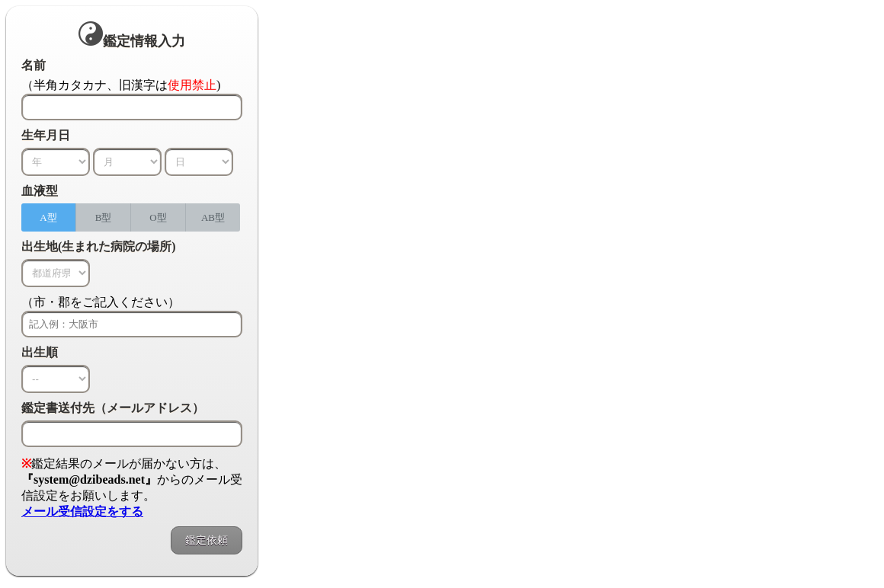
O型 (158, 217)
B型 (104, 217)
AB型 (213, 217)
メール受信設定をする (82, 511)
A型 (48, 217)
